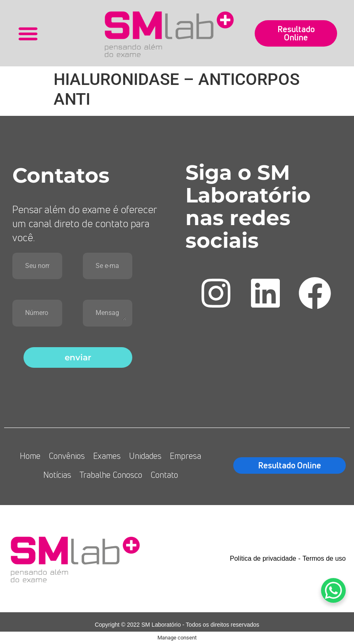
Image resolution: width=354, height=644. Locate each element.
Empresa (185, 456)
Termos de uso (324, 558)
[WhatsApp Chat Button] (333, 590)
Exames (107, 456)
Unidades (145, 456)
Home (30, 456)
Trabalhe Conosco (111, 475)
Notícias (57, 475)
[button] (28, 33)
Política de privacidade (263, 558)
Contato (164, 475)
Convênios (67, 456)
